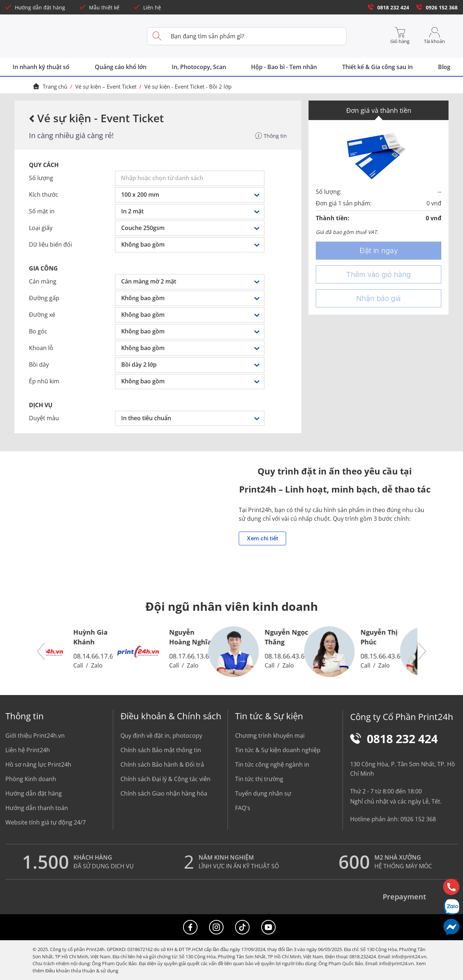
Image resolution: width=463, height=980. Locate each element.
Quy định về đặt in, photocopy (161, 736)
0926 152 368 (437, 7)
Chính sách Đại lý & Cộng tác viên (165, 779)
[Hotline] (451, 887)
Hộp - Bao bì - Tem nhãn (284, 67)
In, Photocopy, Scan (199, 67)
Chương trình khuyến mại (270, 736)
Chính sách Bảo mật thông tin (161, 750)
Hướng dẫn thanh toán (37, 808)
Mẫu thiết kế (99, 7)
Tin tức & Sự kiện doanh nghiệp (278, 750)
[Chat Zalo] (451, 907)
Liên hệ (147, 7)
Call (99, 665)
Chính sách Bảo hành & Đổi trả (162, 764)
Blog (444, 67)
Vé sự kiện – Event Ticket (106, 86)
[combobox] (191, 178)
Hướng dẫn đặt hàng (35, 7)
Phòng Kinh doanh (31, 779)
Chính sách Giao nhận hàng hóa (164, 793)
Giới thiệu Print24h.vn (35, 736)
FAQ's (243, 808)
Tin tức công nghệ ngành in (272, 764)
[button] (41, 652)
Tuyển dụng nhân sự (263, 793)
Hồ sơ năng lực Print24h (38, 764)
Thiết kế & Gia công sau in (377, 67)
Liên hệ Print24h (28, 750)
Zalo (118, 665)
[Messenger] (451, 927)
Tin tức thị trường (259, 779)
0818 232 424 (388, 7)
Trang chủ (50, 86)
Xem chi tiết (262, 538)
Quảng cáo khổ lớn (121, 67)
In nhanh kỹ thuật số (41, 67)
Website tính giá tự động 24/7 (46, 822)
